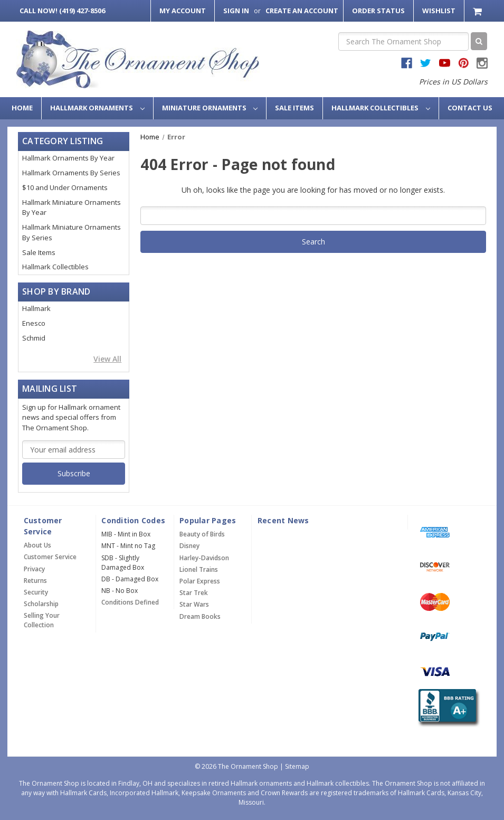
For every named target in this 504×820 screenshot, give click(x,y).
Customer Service (50, 557)
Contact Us (470, 108)
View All (107, 359)
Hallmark (36, 308)
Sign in (236, 11)
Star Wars (194, 604)
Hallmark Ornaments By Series (71, 173)
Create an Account (302, 11)
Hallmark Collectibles (381, 108)
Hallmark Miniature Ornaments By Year (72, 208)
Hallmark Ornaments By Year (68, 158)
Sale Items (294, 108)
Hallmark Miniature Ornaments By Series (72, 232)
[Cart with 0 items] (478, 11)
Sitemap (297, 766)
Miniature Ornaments (210, 108)
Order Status (378, 11)
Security (36, 592)
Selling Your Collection (42, 620)
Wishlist (439, 11)
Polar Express (200, 581)
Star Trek (194, 593)
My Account (183, 11)
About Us (37, 545)
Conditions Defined (130, 602)
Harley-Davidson (204, 558)
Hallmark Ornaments (97, 108)
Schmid (34, 338)
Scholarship (41, 604)
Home (22, 108)
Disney (189, 546)
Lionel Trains (199, 569)
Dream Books (200, 616)
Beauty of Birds (202, 534)
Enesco (34, 323)
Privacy (34, 569)
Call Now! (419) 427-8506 (62, 11)
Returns (35, 581)
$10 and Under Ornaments (65, 187)
